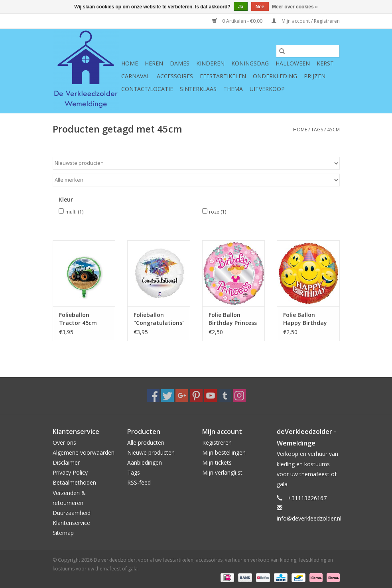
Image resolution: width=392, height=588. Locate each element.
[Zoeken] (308, 51)
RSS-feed (139, 482)
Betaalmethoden (74, 482)
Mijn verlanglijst (222, 472)
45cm (333, 130)
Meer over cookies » (295, 7)
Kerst (325, 63)
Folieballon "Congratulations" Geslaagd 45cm (159, 319)
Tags (317, 130)
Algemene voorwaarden (84, 452)
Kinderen (210, 63)
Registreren (217, 442)
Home (130, 63)
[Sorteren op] (196, 163)
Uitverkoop (267, 89)
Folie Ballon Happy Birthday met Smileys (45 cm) (305, 319)
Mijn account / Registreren (306, 21)
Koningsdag (250, 63)
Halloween (293, 63)
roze (218, 212)
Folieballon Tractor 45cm (78, 319)
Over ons (64, 442)
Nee (260, 7)
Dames (180, 63)
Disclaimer (66, 462)
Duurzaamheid (72, 513)
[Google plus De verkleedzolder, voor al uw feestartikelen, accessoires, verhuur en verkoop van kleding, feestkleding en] (182, 396)
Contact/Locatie (147, 89)
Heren (154, 63)
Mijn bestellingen (224, 452)
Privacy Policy (70, 472)
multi (74, 212)
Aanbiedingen (145, 462)
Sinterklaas (198, 89)
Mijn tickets (217, 462)
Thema (233, 89)
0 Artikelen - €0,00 (238, 21)
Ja (241, 7)
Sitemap (63, 533)
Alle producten (146, 442)
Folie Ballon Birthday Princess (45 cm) (233, 319)
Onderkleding (275, 76)
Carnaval (136, 76)
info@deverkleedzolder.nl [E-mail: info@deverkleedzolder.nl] (309, 518)
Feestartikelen (223, 76)
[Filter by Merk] (196, 180)
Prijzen (315, 76)
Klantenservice (71, 523)
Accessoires (175, 76)
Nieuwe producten (151, 452)
